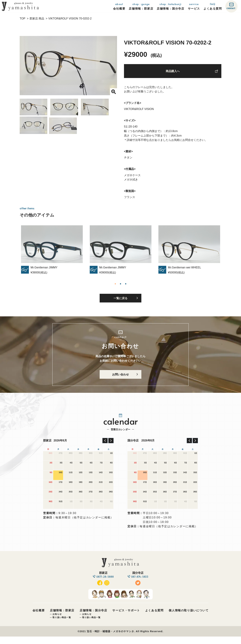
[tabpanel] (121, 252)
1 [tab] (115, 286)
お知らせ (57, 621)
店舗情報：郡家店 (62, 618)
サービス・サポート (126, 618)
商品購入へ (173, 72)
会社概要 (39, 618)
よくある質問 (154, 618)
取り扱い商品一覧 (62, 625)
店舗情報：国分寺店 (93, 618)
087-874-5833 (141, 584)
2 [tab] (120, 286)
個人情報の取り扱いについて (189, 618)
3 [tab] (126, 286)
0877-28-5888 (104, 584)
